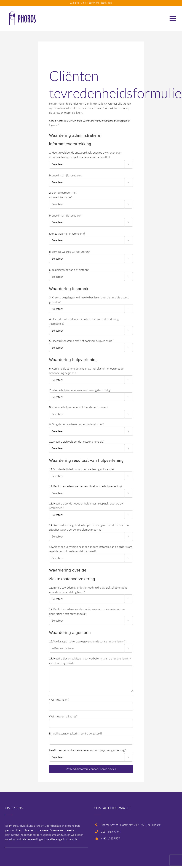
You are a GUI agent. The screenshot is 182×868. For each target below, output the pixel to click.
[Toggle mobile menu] (173, 17)
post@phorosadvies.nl (101, 3)
